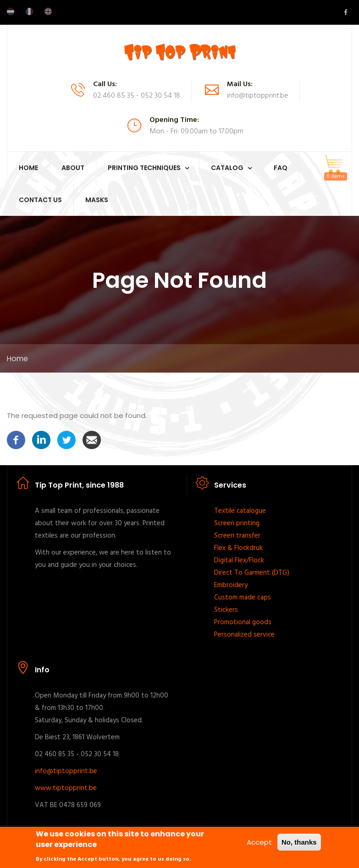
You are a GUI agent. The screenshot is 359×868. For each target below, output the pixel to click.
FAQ (281, 168)
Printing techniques (144, 168)
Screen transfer (237, 536)
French (29, 11)
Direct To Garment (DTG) (252, 573)
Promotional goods (243, 622)
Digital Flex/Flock (239, 560)
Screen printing (237, 523)
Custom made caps (243, 598)
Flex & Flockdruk (238, 548)
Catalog (227, 168)
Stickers (226, 610)
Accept (259, 843)
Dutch (11, 11)
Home (28, 168)
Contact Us (40, 200)
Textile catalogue (240, 511)
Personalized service (244, 635)
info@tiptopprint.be (66, 771)
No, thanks (299, 843)
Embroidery (231, 585)
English (48, 11)
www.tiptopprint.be (66, 788)
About (73, 168)
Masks (97, 200)
